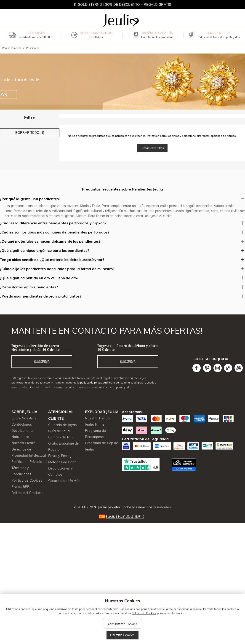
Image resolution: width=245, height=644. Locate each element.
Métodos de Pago (62, 462)
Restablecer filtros (152, 148)
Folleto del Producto (28, 493)
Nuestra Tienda (97, 418)
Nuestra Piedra (23, 443)
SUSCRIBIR (42, 362)
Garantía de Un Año (64, 481)
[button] (122, 516)
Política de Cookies (27, 480)
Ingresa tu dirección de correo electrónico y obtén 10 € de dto (36, 348)
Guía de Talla (59, 431)
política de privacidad (94, 382)
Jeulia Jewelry (109, 507)
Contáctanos (22, 424)
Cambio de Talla (61, 437)
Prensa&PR (20, 487)
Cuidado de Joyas (62, 425)
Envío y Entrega (61, 456)
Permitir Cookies (122, 635)
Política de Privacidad (29, 462)
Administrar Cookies (122, 624)
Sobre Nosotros (24, 418)
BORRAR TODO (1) (30, 133)
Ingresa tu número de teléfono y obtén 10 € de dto (128, 348)
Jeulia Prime (95, 424)
